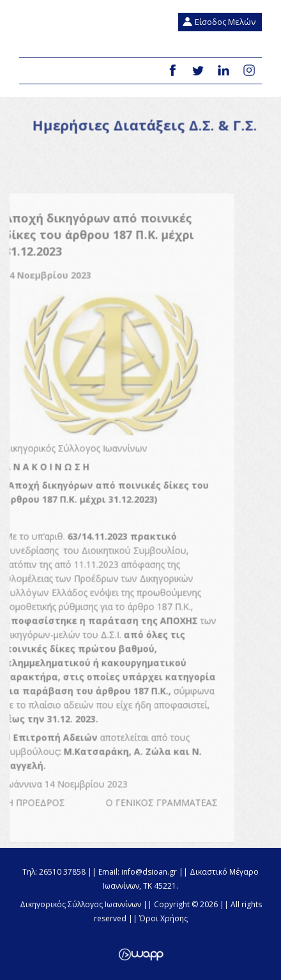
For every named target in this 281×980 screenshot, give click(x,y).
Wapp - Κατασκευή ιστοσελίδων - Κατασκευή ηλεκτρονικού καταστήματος (141, 954)
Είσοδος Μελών (225, 22)
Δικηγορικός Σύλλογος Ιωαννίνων (39, 29)
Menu (34, 72)
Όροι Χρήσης (163, 918)
